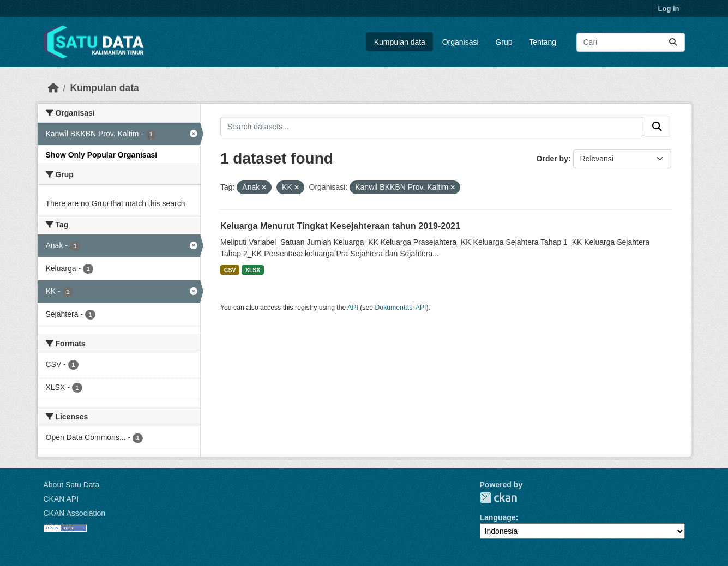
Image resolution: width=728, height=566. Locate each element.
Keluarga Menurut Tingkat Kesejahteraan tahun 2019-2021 (340, 226)
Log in (669, 8)
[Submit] (673, 42)
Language (498, 517)
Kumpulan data (400, 42)
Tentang (543, 42)
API (353, 308)
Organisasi (461, 42)
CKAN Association (75, 513)
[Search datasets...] (631, 42)
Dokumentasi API (401, 308)
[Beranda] (53, 88)
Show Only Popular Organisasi (102, 155)
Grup (504, 42)
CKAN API (61, 499)
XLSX (253, 270)
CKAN (498, 498)
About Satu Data (72, 485)
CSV (230, 270)
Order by (552, 159)
